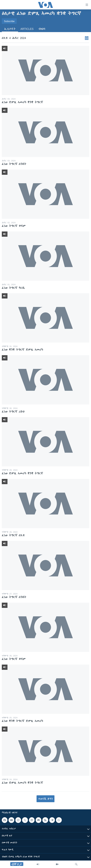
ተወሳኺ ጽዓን (45, 799)
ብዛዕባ (42, 29)
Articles (27, 29)
